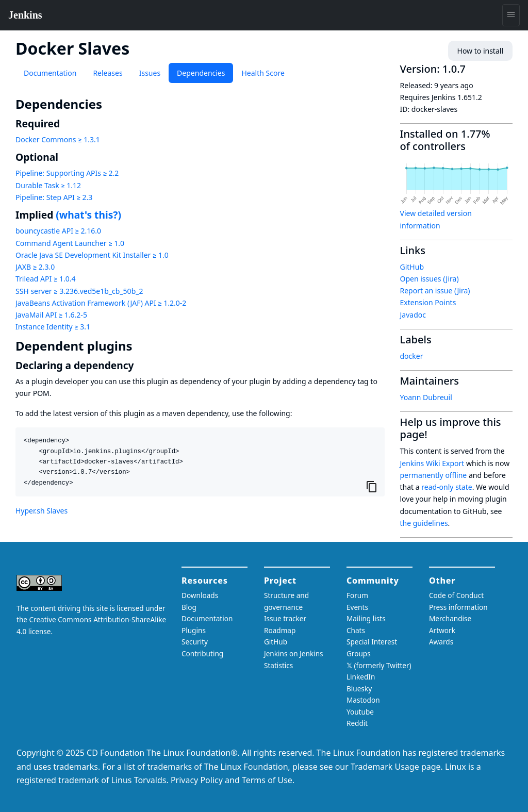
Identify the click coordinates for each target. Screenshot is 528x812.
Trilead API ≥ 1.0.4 (45, 279)
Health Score (263, 73)
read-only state (447, 487)
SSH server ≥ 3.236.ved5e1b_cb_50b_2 (79, 291)
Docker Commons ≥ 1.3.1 (58, 139)
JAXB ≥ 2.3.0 (35, 267)
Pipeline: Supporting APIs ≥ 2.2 (67, 173)
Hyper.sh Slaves (42, 511)
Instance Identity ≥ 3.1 (53, 327)
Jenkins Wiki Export (432, 463)
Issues (150, 73)
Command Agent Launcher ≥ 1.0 (70, 243)
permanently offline (434, 475)
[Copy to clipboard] (372, 486)
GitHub (412, 267)
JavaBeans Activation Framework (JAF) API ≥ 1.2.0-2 (101, 303)
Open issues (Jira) (430, 279)
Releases (108, 73)
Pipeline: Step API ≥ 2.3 (54, 197)
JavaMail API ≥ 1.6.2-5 (51, 315)
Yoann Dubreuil (426, 397)
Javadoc (413, 315)
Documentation (50, 73)
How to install (480, 51)
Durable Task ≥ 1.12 (48, 185)
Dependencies (201, 73)
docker (412, 356)
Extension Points (428, 302)
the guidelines (424, 523)
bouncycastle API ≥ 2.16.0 (58, 231)
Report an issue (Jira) (435, 291)
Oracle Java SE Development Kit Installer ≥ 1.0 (92, 255)
